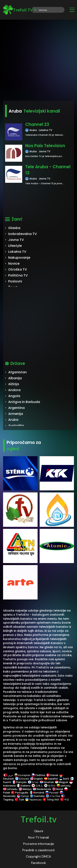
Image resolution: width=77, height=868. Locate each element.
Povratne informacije (39, 844)
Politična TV (18, 275)
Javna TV (16, 240)
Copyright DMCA (38, 856)
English (37, 779)
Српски (23, 796)
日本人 (37, 786)
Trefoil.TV (18, 10)
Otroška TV (18, 269)
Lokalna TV (17, 252)
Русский (52, 793)
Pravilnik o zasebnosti (38, 850)
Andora (14, 390)
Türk (19, 800)
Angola (14, 396)
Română (37, 793)
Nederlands (42, 789)
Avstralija (16, 426)
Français (20, 782)
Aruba (13, 420)
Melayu (25, 789)
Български (22, 775)
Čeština (38, 775)
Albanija (15, 378)
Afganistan (17, 372)
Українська (33, 800)
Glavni (39, 831)
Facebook (39, 863)
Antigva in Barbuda (24, 402)
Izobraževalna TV (22, 234)
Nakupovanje (19, 258)
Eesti (64, 779)
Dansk (52, 775)
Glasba (14, 228)
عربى (8, 775)
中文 (64, 800)
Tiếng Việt (51, 800)
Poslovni (15, 281)
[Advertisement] (38, 59)
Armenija (16, 414)
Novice (14, 264)
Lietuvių (64, 786)
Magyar (62, 782)
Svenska (37, 796)
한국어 (50, 786)
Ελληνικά (22, 779)
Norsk (58, 789)
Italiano (24, 786)
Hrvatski (47, 782)
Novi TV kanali (38, 837)
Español (51, 779)
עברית (33, 782)
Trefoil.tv (39, 819)
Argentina (16, 408)
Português (20, 793)
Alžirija (14, 384)
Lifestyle (15, 246)
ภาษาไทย (53, 796)
